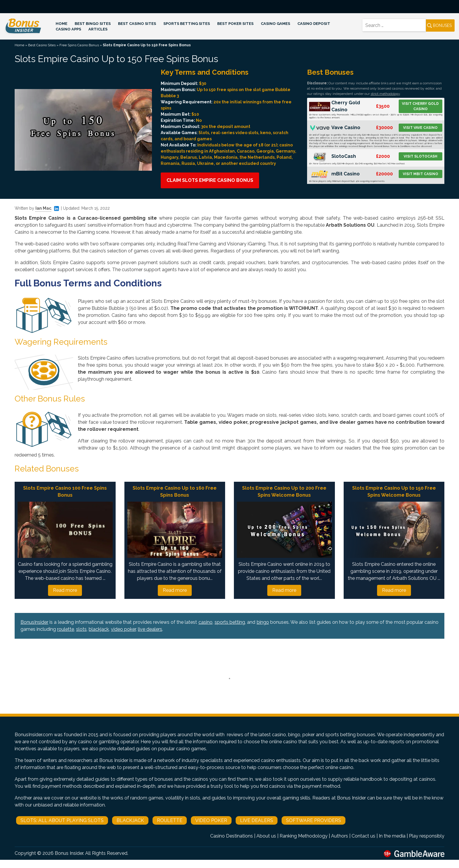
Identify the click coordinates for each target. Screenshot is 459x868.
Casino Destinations (232, 836)
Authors (340, 836)
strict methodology (385, 94)
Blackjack (130, 820)
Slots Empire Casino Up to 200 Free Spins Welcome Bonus (284, 492)
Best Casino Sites (137, 24)
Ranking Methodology (304, 836)
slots (81, 629)
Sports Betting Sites (187, 24)
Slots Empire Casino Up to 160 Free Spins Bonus (175, 492)
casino (205, 622)
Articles (98, 29)
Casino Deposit (314, 24)
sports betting (230, 622)
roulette (66, 629)
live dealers (150, 629)
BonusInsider (34, 622)
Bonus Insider (69, 853)
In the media (392, 836)
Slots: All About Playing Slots (62, 820)
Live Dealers (257, 820)
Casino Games (275, 24)
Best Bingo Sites (93, 24)
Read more (65, 590)
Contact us (363, 836)
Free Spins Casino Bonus (79, 45)
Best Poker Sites (235, 24)
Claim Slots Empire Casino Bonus (210, 180)
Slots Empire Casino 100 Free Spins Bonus (65, 492)
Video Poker (211, 820)
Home (61, 24)
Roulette (170, 820)
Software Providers (314, 820)
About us (266, 836)
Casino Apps (68, 29)
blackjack (99, 629)
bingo (263, 622)
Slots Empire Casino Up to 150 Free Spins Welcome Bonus (394, 492)
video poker (123, 629)
